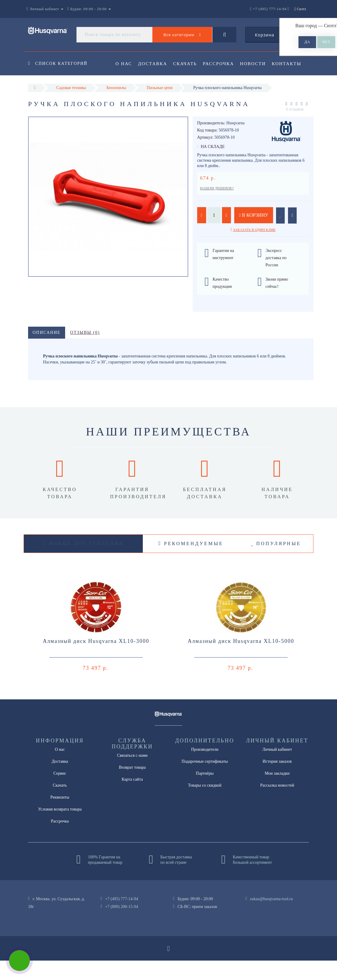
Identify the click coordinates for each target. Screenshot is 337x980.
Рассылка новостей (277, 805)
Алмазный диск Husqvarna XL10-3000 (96, 661)
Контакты (130, 88)
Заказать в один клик (254, 249)
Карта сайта (132, 799)
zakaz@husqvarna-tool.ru (272, 918)
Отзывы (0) (85, 352)
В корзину (254, 234)
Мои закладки (277, 793)
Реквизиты (60, 817)
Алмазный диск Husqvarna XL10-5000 (241, 661)
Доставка (153, 64)
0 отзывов (295, 129)
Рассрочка (221, 64)
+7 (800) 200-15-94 (122, 926)
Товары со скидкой (205, 805)
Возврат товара (132, 787)
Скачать (187, 64)
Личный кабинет (277, 769)
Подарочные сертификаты (205, 781)
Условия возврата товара (60, 829)
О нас (124, 64)
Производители (205, 769)
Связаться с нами (132, 775)
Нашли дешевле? (217, 208)
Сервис (60, 793)
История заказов (277, 781)
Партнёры (205, 793)
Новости (257, 64)
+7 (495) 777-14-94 (122, 918)
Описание (47, 352)
